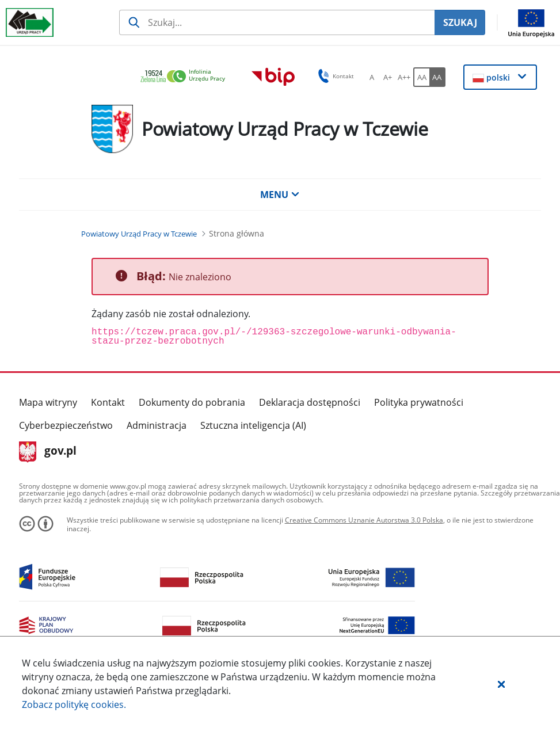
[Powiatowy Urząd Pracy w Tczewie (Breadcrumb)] (139, 234)
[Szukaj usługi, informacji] (277, 22)
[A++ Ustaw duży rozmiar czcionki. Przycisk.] (404, 77)
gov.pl (48, 452)
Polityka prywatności (419, 402)
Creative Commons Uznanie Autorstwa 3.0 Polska (364, 520)
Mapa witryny (48, 402)
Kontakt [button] (334, 76)
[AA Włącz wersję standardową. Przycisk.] (421, 77)
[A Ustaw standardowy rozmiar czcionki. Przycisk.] (372, 77)
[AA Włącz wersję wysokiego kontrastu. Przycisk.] (437, 77)
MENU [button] (280, 195)
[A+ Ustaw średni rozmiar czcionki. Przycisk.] (388, 77)
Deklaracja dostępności (310, 402)
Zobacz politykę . (74, 704)
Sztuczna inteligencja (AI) (253, 425)
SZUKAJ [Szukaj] (460, 22)
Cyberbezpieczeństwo (66, 425)
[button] (501, 684)
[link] (186, 77)
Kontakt (108, 402)
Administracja (157, 425)
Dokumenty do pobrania (192, 402)
